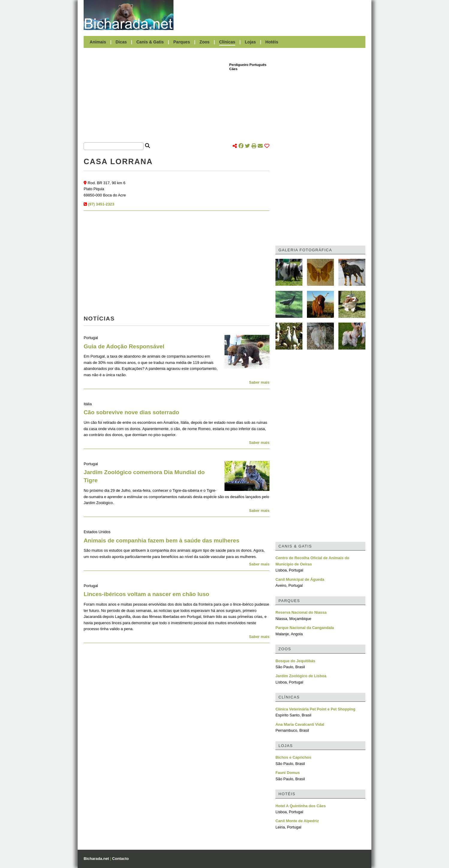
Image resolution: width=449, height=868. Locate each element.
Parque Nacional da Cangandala (305, 628)
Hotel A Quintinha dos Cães (301, 806)
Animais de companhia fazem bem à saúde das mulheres (161, 540)
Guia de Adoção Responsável (124, 346)
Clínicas (227, 42)
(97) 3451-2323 (101, 204)
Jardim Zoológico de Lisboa (301, 676)
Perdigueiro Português (248, 65)
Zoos (205, 42)
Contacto (120, 859)
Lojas (250, 42)
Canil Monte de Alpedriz (297, 821)
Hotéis (272, 42)
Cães (233, 69)
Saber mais (259, 382)
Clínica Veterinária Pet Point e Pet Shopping (315, 709)
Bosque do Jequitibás (295, 661)
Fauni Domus (288, 773)
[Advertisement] (272, 15)
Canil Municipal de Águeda (300, 579)
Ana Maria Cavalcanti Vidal (300, 724)
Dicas (121, 42)
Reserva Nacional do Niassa (301, 612)
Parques (182, 42)
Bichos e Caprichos (293, 757)
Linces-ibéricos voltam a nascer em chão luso (146, 594)
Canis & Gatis (150, 42)
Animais (98, 42)
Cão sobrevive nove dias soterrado (131, 412)
